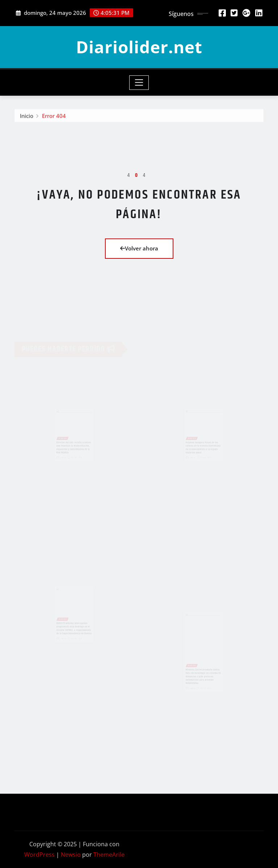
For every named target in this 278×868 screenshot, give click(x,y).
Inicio (27, 117)
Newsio (71, 855)
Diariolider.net (139, 47)
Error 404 (54, 117)
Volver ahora (139, 248)
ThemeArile (109, 855)
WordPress (39, 855)
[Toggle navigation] (139, 83)
